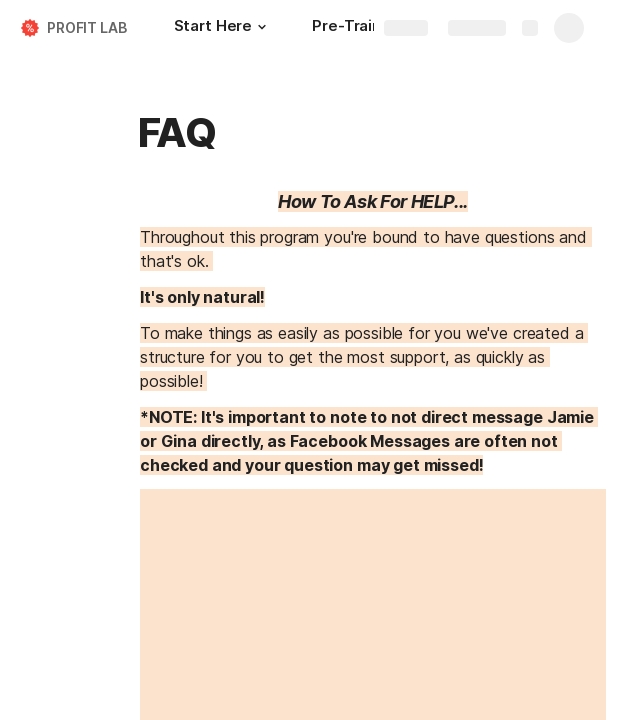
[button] (262, 27)
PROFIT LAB (87, 27)
